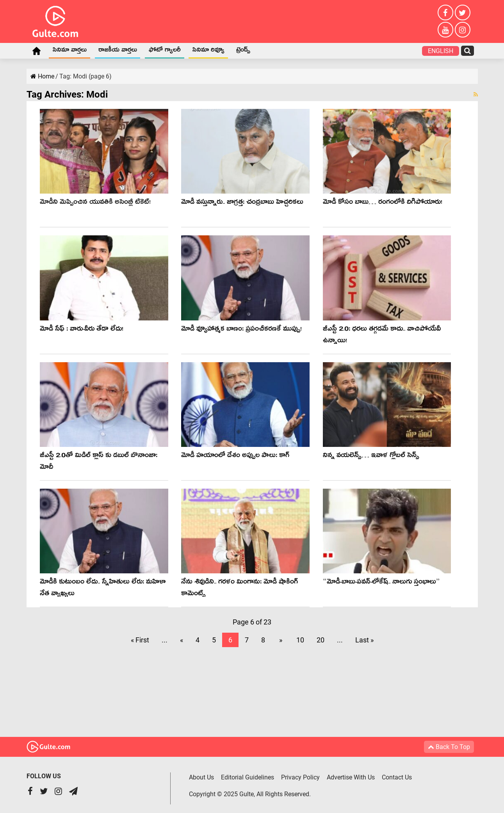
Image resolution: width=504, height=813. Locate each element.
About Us (201, 777)
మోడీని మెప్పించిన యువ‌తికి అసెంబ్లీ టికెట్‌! (95, 203)
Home (37, 51)
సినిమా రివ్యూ (208, 51)
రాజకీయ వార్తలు (118, 51)
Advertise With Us (352, 777)
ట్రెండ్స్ (243, 51)
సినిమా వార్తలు (70, 51)
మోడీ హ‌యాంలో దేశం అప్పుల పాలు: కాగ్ (235, 456)
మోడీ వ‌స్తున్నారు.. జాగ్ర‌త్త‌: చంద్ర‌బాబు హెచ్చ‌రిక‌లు (242, 203)
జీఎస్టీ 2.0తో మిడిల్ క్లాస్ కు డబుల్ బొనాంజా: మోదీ (99, 462)
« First (140, 640)
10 (300, 640)
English (441, 51)
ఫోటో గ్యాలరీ (165, 51)
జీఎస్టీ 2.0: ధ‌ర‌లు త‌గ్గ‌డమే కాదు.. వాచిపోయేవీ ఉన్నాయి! (382, 336)
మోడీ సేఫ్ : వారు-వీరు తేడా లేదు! (82, 330)
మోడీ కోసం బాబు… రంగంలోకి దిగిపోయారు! (383, 203)
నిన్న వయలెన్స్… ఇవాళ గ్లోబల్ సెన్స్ (371, 456)
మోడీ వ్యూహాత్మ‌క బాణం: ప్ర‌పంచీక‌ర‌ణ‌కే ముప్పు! (241, 330)
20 (321, 640)
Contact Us (398, 777)
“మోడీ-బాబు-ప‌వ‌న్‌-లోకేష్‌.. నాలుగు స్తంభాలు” (381, 583)
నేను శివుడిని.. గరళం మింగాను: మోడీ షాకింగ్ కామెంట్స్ (240, 589)
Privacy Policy (301, 777)
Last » (364, 640)
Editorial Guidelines (248, 777)
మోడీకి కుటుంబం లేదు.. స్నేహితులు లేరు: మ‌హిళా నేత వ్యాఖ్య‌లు (103, 589)
